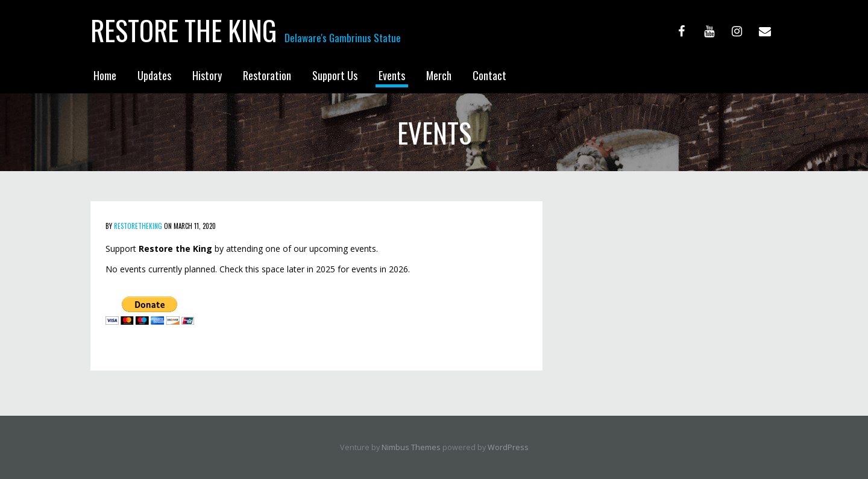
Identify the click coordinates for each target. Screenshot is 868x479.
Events (392, 75)
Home (105, 75)
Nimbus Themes (411, 447)
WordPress (508, 447)
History (207, 75)
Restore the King (184, 30)
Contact (489, 75)
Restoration (267, 75)
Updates (154, 75)
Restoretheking (138, 226)
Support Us (335, 75)
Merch (439, 75)
